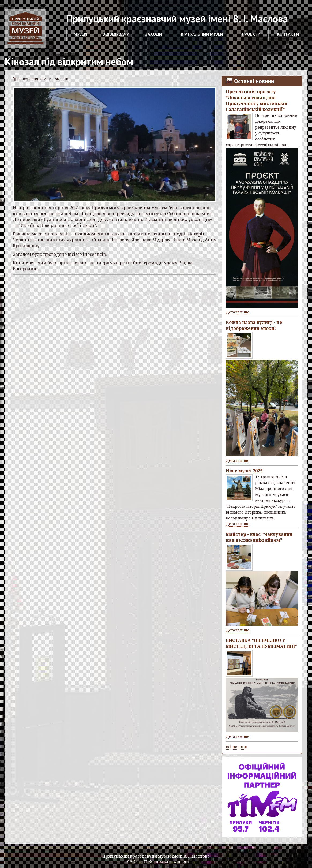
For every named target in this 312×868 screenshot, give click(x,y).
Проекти (251, 34)
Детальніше (238, 312)
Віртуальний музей (202, 34)
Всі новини (237, 747)
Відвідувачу (116, 34)
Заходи (154, 34)
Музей (80, 34)
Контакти (288, 34)
